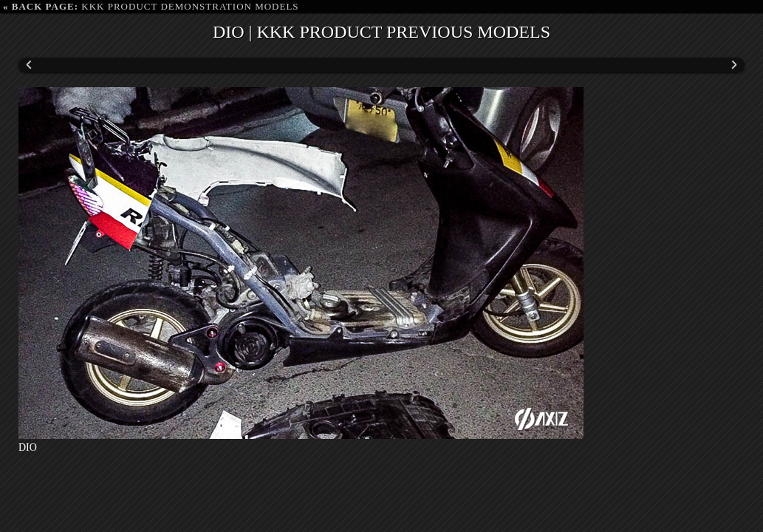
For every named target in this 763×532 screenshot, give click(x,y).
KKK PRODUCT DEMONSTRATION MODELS (151, 6)
